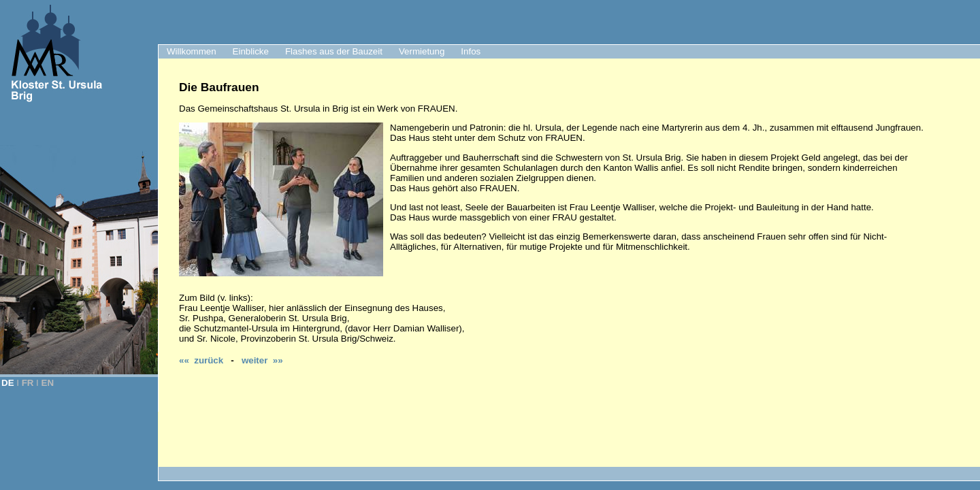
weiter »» (262, 360)
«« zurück (201, 360)
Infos (471, 51)
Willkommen (192, 51)
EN (48, 383)
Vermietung (422, 51)
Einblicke (251, 51)
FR (28, 383)
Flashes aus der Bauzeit (334, 51)
